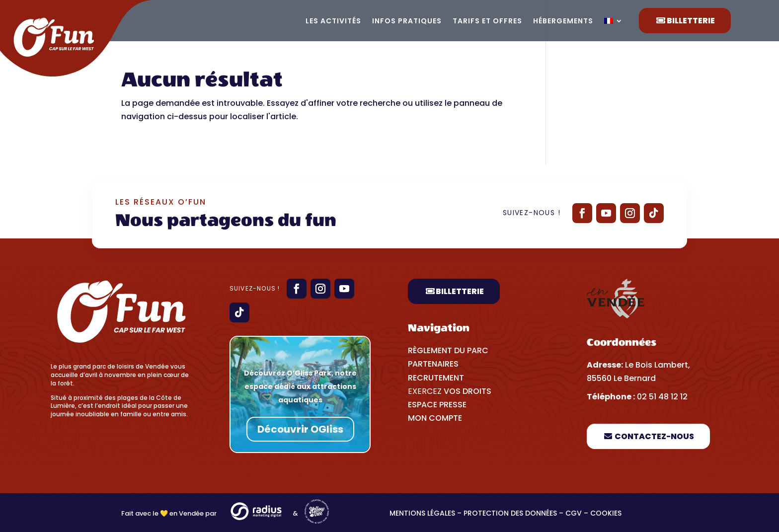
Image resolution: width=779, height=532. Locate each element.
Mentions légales (422, 513)
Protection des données (510, 513)
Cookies (607, 513)
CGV (574, 513)
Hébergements (563, 22)
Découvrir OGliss (300, 429)
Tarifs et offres (487, 22)
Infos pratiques (407, 22)
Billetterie (691, 21)
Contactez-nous (654, 436)
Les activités (333, 22)
